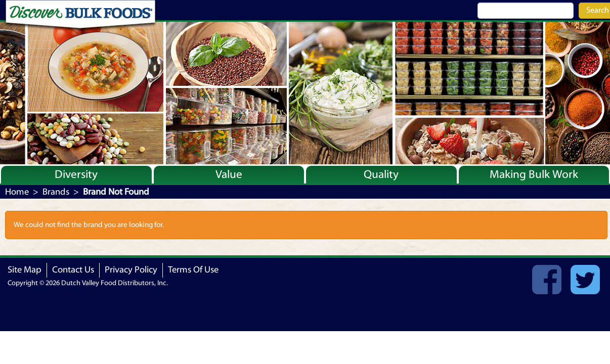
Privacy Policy (131, 270)
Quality (381, 174)
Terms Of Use (193, 270)
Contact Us (73, 270)
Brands (56, 192)
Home (17, 192)
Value (229, 174)
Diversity (76, 174)
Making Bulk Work (534, 174)
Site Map (25, 270)
